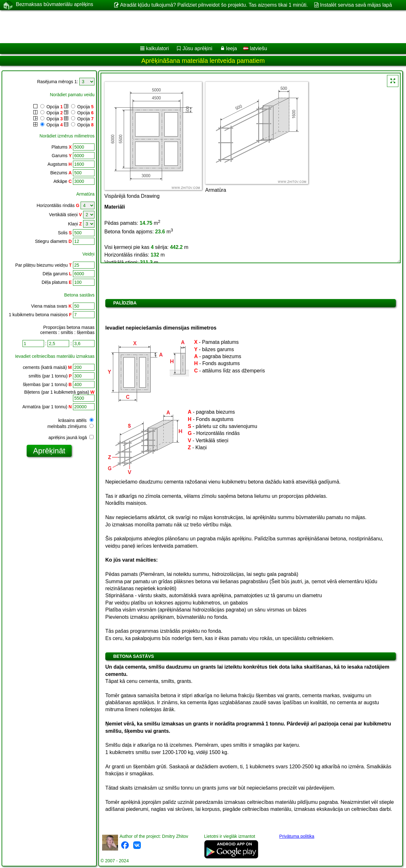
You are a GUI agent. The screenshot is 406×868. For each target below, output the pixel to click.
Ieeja (231, 48)
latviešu (255, 48)
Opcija (48, 107)
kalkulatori (157, 48)
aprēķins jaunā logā (71, 437)
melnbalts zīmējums (70, 426)
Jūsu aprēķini (197, 48)
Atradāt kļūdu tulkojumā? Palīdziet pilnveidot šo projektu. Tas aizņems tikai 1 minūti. (214, 5)
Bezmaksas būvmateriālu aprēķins (55, 5)
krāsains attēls (76, 420)
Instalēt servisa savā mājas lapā (356, 5)
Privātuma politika (297, 836)
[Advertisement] (193, 27)
